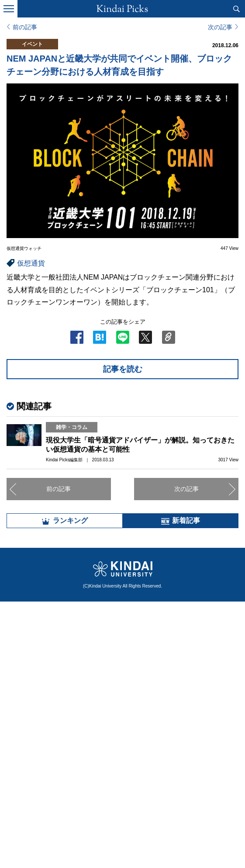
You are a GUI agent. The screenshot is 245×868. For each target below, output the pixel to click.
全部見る (123, 787)
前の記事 (25, 27)
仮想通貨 (31, 263)
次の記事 (220, 27)
